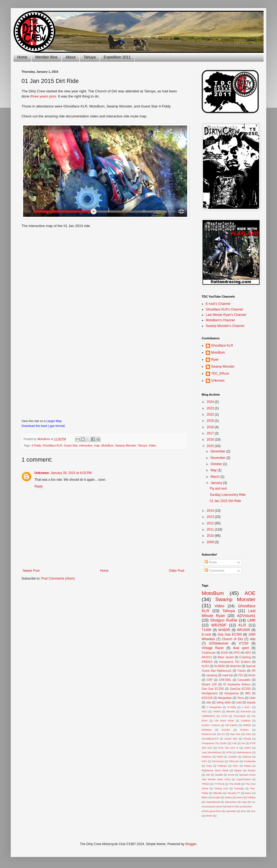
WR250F (219, 625)
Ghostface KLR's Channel (224, 309)
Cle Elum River (224, 721)
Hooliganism (210, 693)
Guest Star (71, 445)
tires (243, 811)
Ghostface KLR (52, 445)
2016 (211, 440)
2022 (211, 414)
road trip (228, 675)
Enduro (245, 730)
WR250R (244, 630)
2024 (211, 402)
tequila (251, 702)
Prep (209, 766)
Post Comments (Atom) (58, 578)
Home (22, 57)
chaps (228, 797)
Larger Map (54, 421)
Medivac (207, 757)
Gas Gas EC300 (230, 635)
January (217, 483)
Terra (241, 698)
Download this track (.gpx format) (43, 426)
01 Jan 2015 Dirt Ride (225, 501)
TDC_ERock (220, 374)
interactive (86, 445)
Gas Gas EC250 (213, 689)
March (216, 477)
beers (248, 793)
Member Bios (46, 57)
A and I (246, 707)
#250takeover (219, 643)
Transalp (239, 788)
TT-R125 (219, 784)
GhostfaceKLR (210, 739)
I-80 (234, 743)
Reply (39, 486)
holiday (251, 797)
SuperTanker (244, 779)
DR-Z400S (231, 725)
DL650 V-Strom (211, 725)
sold (239, 702)
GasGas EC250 (240, 689)
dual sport (241, 648)
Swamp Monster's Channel (225, 326)
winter (209, 816)
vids (253, 639)
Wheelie (217, 793)
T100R (207, 630)
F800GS (207, 662)
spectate (231, 811)
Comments (214, 571)
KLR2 (205, 666)
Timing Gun (221, 788)
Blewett (231, 711)
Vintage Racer (213, 648)
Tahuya (89, 57)
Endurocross (209, 734)
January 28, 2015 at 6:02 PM (71, 473)
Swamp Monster (126, 445)
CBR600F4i (208, 716)
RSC (236, 766)
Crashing (245, 657)
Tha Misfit (235, 784)
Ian (243, 743)
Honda (247, 739)
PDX (204, 761)
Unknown (42, 473)
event (239, 797)
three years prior (43, 96)
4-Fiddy (36, 445)
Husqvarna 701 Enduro (235, 662)
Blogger (191, 844)
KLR (242, 625)
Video (152, 445)
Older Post (177, 571)
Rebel (248, 766)
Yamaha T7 (234, 793)
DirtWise (207, 730)
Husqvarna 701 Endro (214, 743)
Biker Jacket (226, 657)
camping (212, 675)
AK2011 (207, 657)
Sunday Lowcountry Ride (228, 495)
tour (253, 811)
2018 (211, 427)
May (214, 470)
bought (216, 797)
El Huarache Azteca (237, 684)
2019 (211, 421)
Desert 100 (209, 684)
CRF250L (225, 680)
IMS (248, 693)
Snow (231, 775)
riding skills (224, 702)
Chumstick (239, 716)
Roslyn (252, 770)
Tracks (242, 671)
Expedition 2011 (117, 57)
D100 (225, 653)
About (71, 57)
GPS (237, 653)
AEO (204, 711)
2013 (211, 517)
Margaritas (225, 698)
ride (209, 702)
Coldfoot (246, 721)
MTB (229, 752)
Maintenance (244, 752)
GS (223, 734)
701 (241, 675)
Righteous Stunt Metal (215, 770)
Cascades (244, 680)
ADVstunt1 (246, 616)
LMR (251, 620)
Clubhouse (209, 653)
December (219, 451)
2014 (211, 511)
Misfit (219, 757)
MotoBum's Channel (220, 320)
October (217, 464)
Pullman (222, 766)
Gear (248, 734)
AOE (250, 593)
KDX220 (207, 698)
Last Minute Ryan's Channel (226, 315)
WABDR (224, 630)
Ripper (238, 770)
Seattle (219, 775)
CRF (209, 680)
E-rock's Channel (218, 304)
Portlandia (250, 761)
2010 (211, 536)
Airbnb (217, 711)
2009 (211, 542)
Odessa (247, 757)
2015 (211, 446)
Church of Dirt (232, 639)
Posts (211, 562)
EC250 (226, 730)
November (219, 458)
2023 (211, 408)
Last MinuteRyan (212, 752)
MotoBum (107, 445)
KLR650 (220, 666)
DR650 (247, 725)
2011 (211, 529)
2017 (211, 433)
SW (208, 775)
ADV (248, 653)
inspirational (213, 802)
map (97, 445)
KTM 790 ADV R (228, 748)
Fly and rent (218, 489)
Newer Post (31, 571)
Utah (252, 698)
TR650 (206, 784)
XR (253, 671)
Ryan (215, 360)
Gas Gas (235, 734)
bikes (205, 797)
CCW (224, 716)
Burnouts (246, 711)
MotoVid (235, 666)
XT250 (244, 643)
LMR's (248, 748)
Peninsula (218, 761)
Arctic (252, 675)
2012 (211, 523)
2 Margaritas (214, 707)
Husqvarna (231, 693)
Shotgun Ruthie (224, 620)
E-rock (206, 635)
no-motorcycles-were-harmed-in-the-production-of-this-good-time (229, 806)
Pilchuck (234, 761)
